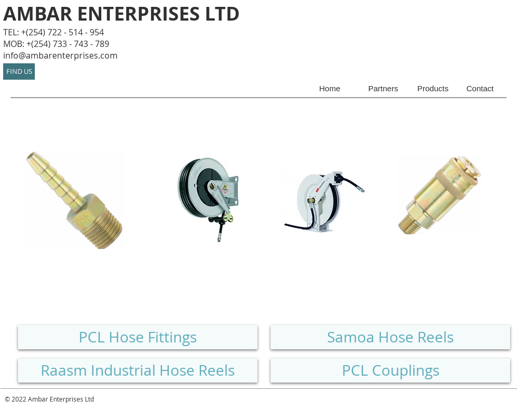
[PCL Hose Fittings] (138, 337)
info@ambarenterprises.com (60, 55)
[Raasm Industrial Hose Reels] (138, 370)
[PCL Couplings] (390, 370)
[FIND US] (19, 71)
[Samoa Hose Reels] (390, 337)
